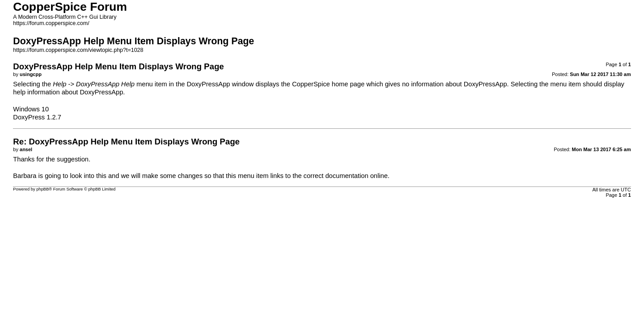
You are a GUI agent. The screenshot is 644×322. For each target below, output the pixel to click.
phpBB (42, 189)
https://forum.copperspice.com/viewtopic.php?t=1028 (78, 50)
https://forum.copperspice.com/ (51, 23)
